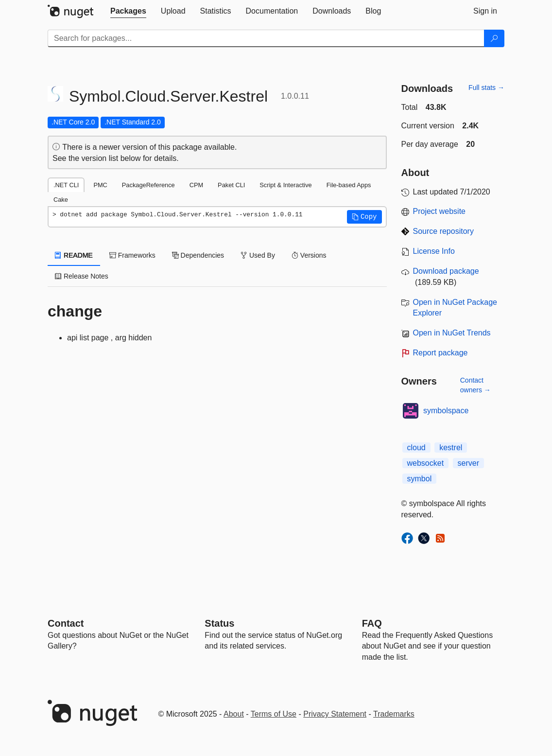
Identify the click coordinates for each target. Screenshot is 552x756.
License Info (434, 251)
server (468, 463)
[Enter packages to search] (266, 38)
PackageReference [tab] (148, 185)
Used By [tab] (258, 255)
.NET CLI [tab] (66, 185)
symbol (420, 479)
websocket (426, 463)
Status (219, 623)
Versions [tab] (309, 255)
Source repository (443, 231)
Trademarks (394, 714)
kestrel (451, 448)
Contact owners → (475, 385)
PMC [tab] (100, 185)
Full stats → (486, 88)
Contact (66, 623)
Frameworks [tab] (132, 255)
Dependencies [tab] (198, 255)
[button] (364, 217)
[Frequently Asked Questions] (372, 623)
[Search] (494, 38)
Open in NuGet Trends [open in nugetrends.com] (452, 333)
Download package (446, 271)
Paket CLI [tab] (231, 185)
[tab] (128, 11)
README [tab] (74, 255)
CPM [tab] (196, 185)
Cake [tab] (61, 200)
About (234, 714)
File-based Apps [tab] (349, 185)
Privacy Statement (335, 714)
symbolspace (446, 411)
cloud (416, 448)
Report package (440, 353)
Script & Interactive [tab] (285, 185)
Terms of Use (274, 714)
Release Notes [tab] (82, 276)
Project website (440, 211)
